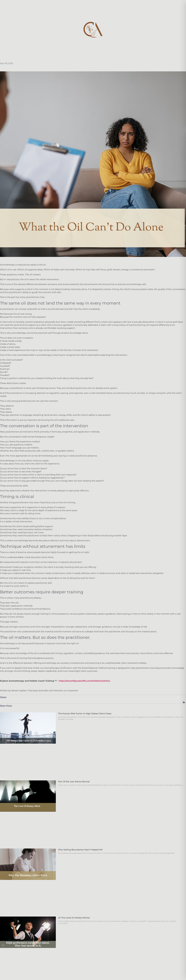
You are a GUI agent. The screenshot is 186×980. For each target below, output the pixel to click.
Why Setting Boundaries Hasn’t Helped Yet (80, 850)
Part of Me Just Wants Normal (74, 782)
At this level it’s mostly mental (74, 918)
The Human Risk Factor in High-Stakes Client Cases (85, 714)
